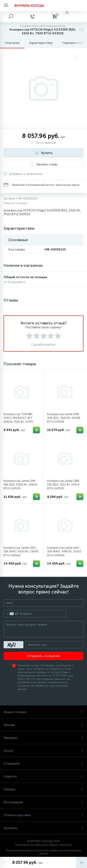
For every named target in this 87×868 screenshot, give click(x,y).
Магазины (43, 738)
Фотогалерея (43, 802)
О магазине (43, 763)
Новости (43, 776)
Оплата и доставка (43, 815)
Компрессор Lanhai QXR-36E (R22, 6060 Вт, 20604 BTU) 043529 (20, 485)
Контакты (43, 828)
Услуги (43, 751)
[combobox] (11, 614)
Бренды (43, 725)
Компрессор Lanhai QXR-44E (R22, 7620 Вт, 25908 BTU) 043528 (64, 418)
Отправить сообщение (44, 656)
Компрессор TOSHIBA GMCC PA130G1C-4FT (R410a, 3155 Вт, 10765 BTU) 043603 (18, 420)
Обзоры (43, 789)
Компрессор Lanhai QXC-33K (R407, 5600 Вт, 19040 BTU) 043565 (21, 552)
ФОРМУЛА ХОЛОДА (29, 6)
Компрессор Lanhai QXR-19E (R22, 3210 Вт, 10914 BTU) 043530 (64, 485)
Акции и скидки (43, 712)
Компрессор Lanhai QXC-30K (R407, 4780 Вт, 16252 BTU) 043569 (64, 552)
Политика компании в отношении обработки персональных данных (44, 852)
